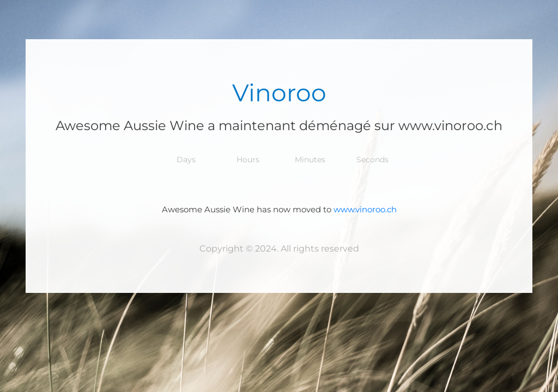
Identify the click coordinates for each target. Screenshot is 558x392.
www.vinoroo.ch (365, 209)
